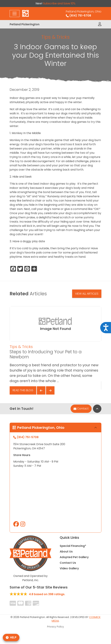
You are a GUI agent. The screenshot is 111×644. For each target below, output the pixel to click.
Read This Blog (23, 390)
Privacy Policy (55, 627)
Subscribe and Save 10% (59, 3)
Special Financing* (73, 546)
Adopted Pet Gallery (74, 557)
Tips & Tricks (55, 37)
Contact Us (68, 563)
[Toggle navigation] (15, 14)
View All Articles (87, 294)
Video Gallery (69, 568)
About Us (66, 552)
